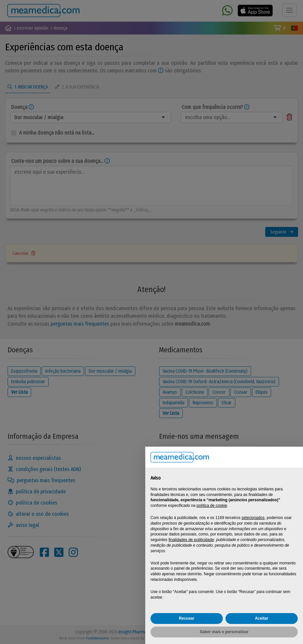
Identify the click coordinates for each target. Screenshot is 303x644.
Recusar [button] (186, 618)
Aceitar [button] (262, 618)
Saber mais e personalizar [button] (224, 632)
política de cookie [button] (212, 506)
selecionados (253, 518)
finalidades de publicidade (191, 540)
